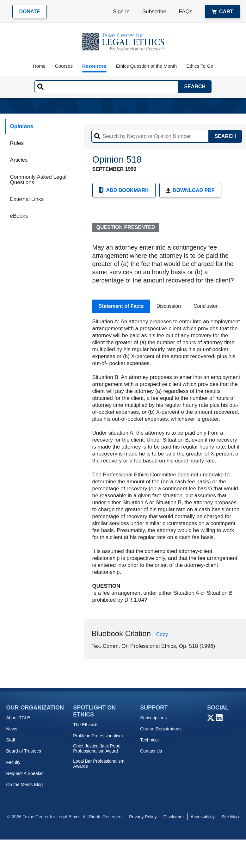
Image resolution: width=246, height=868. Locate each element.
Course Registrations (161, 729)
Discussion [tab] (169, 306)
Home (39, 66)
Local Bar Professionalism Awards (99, 764)
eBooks (19, 216)
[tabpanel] (167, 461)
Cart (222, 12)
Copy (162, 634)
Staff (11, 740)
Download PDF (190, 190)
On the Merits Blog (24, 784)
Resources (94, 66)
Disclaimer (174, 817)
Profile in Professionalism (98, 736)
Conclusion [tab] (206, 306)
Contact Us (151, 751)
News (12, 729)
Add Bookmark (124, 190)
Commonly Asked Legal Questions (38, 180)
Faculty (13, 762)
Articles (19, 160)
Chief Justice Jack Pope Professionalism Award (97, 748)
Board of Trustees (24, 751)
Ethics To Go (200, 66)
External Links (27, 199)
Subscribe (154, 12)
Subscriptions (153, 718)
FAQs (186, 12)
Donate (29, 12)
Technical (149, 740)
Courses (64, 66)
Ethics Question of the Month (147, 66)
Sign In (121, 12)
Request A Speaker (25, 773)
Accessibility (203, 817)
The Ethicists (86, 725)
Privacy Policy (143, 817)
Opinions (22, 126)
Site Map (230, 817)
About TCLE (18, 718)
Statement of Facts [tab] (121, 306)
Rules (17, 143)
